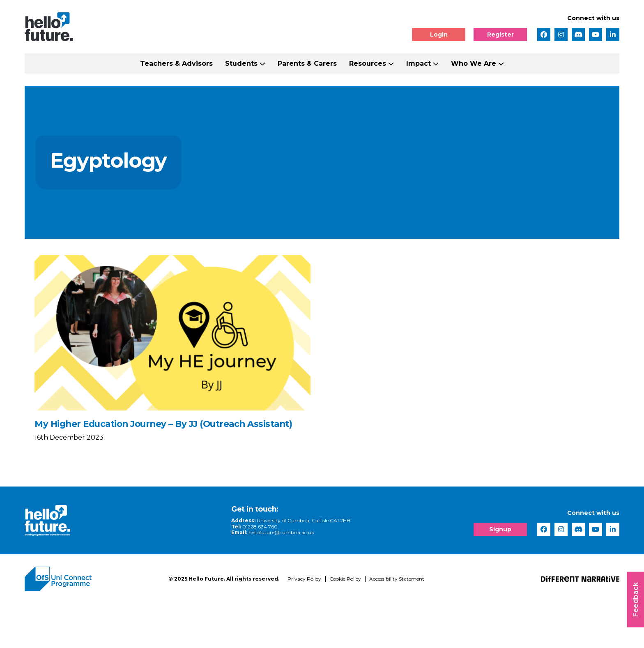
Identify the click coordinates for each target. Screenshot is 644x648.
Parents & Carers (307, 63)
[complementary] (555, 587)
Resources (368, 63)
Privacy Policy (304, 624)
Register (500, 35)
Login (439, 35)
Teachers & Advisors (176, 63)
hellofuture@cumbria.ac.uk (216, 577)
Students (241, 63)
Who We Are (474, 63)
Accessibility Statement (397, 624)
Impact (419, 63)
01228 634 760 (195, 571)
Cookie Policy (345, 624)
